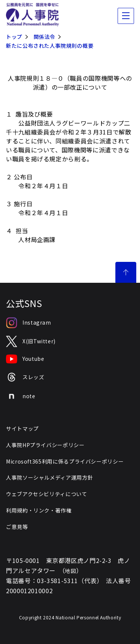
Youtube (25, 359)
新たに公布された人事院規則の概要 (50, 46)
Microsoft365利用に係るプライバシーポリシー (65, 461)
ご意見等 (17, 527)
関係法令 (45, 37)
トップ (14, 37)
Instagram (29, 323)
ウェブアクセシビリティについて (47, 494)
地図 (70, 571)
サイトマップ (22, 428)
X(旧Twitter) (31, 342)
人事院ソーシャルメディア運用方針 (49, 477)
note (21, 396)
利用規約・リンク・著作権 (39, 510)
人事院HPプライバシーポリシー (45, 445)
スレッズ (25, 377)
